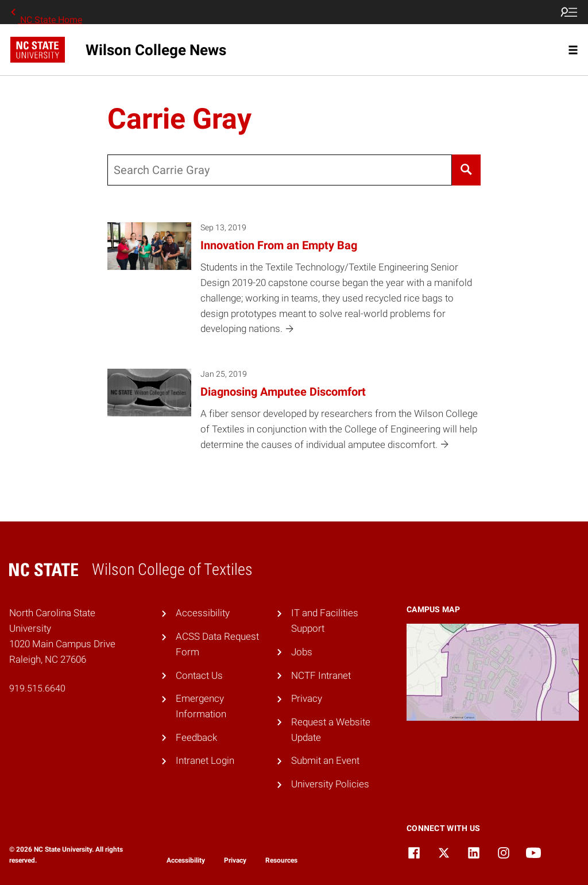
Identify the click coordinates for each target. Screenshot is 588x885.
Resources (281, 860)
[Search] (467, 170)
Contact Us (199, 675)
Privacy (307, 698)
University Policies (330, 784)
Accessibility (203, 613)
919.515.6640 (37, 688)
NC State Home (45, 12)
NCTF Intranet (321, 675)
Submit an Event (325, 760)
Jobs (302, 652)
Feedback (196, 737)
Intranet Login (205, 760)
